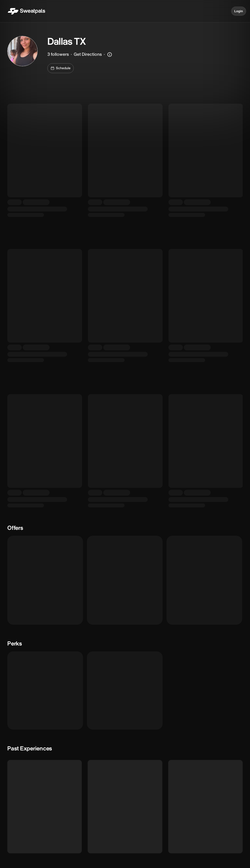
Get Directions (88, 54)
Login (239, 11)
